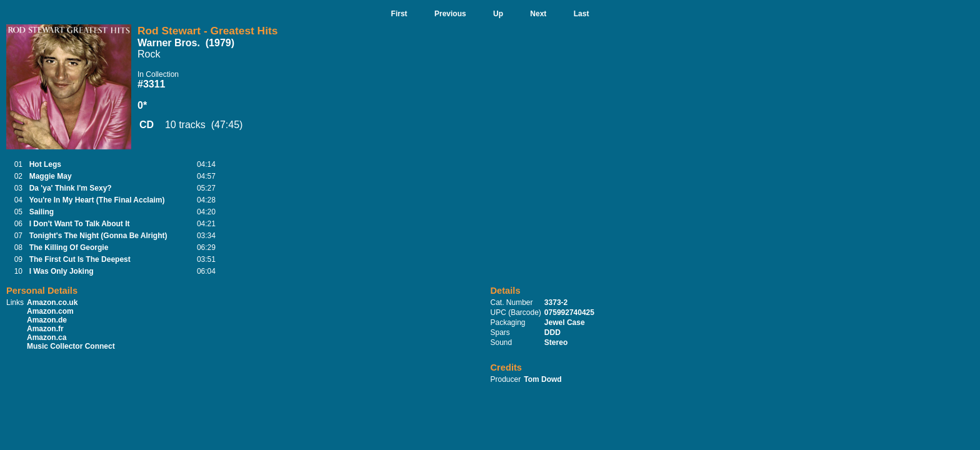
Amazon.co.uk (52, 302)
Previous (450, 14)
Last (582, 14)
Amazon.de (47, 320)
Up (498, 14)
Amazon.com (50, 311)
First (399, 14)
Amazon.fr (45, 329)
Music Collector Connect (71, 346)
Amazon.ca (47, 337)
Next (538, 14)
